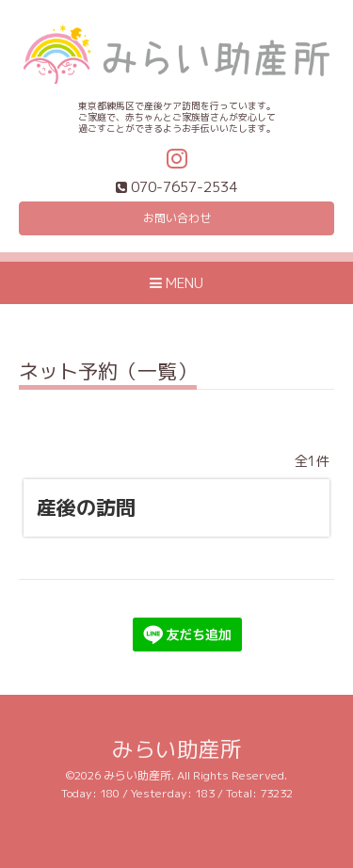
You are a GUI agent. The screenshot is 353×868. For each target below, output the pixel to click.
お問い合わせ (177, 218)
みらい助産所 (177, 749)
